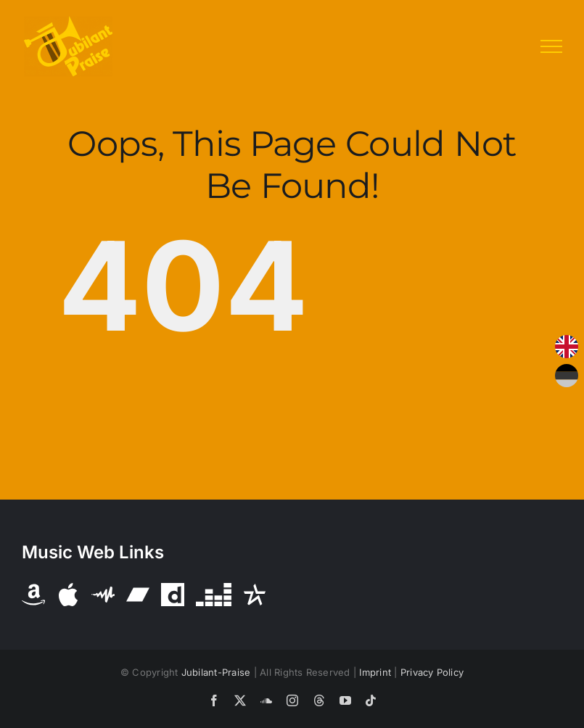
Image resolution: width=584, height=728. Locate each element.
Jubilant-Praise (216, 672)
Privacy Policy (432, 672)
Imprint (375, 672)
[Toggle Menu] (551, 46)
